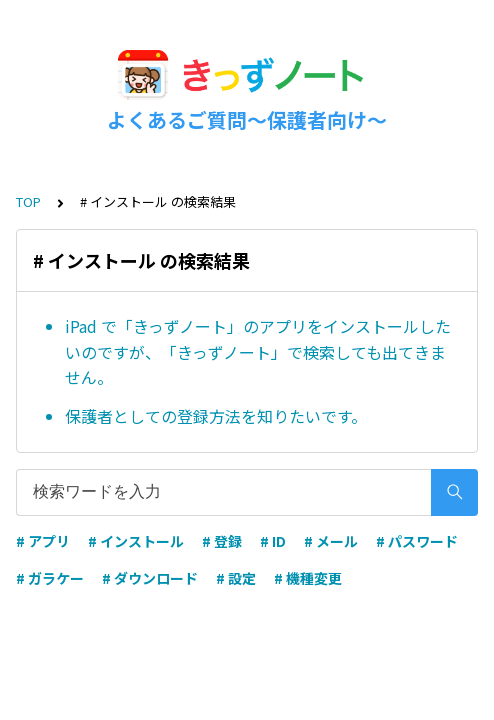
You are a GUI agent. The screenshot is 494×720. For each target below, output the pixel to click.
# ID (273, 541)
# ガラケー (50, 578)
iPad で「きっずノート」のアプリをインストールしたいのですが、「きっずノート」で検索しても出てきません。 (258, 351)
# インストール (136, 541)
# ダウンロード (150, 578)
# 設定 (236, 578)
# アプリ (43, 541)
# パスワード (417, 541)
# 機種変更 (308, 578)
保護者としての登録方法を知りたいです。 (216, 416)
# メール (331, 541)
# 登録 (222, 541)
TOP (28, 201)
